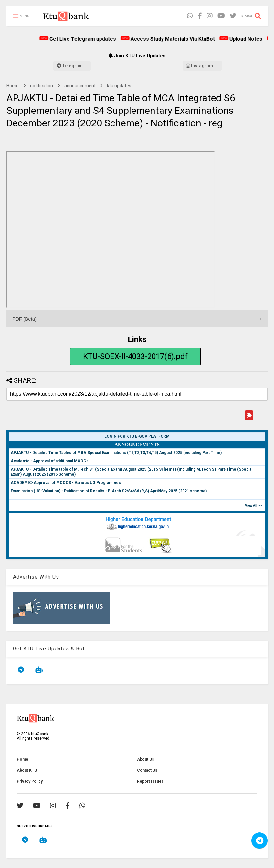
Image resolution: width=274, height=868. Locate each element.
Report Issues (150, 781)
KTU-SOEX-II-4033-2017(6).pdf (135, 356)
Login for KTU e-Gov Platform (137, 436)
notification (42, 86)
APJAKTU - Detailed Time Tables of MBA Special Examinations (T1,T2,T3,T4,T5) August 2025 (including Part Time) (116, 453)
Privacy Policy (30, 781)
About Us (146, 759)
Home (13, 86)
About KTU (27, 770)
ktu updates (119, 86)
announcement (80, 86)
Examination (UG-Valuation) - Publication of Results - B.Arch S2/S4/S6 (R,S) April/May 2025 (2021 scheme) (109, 491)
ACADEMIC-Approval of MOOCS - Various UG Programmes (66, 483)
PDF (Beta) (24, 319)
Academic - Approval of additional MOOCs (50, 461)
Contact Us (147, 770)
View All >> (253, 505)
